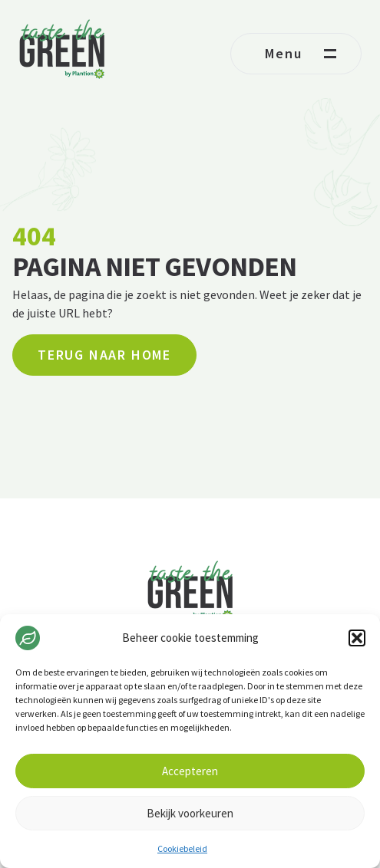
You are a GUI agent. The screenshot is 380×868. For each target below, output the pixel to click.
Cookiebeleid (182, 848)
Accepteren (190, 771)
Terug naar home (104, 355)
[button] (357, 638)
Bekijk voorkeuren (190, 813)
